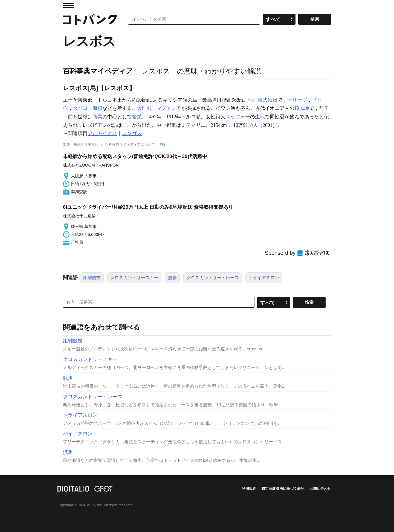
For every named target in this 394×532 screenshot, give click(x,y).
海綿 (97, 108)
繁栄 (137, 117)
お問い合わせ (320, 489)
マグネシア (169, 108)
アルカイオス (102, 133)
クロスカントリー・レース (213, 278)
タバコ (80, 108)
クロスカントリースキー (134, 278)
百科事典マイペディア (98, 71)
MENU (68, 5)
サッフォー (238, 117)
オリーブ (297, 100)
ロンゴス (132, 133)
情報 (162, 145)
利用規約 (249, 489)
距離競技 (92, 278)
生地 (260, 117)
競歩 (172, 278)
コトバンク (90, 19)
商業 (97, 117)
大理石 (144, 108)
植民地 (302, 108)
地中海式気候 (263, 100)
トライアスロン (264, 278)
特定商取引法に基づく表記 (283, 489)
